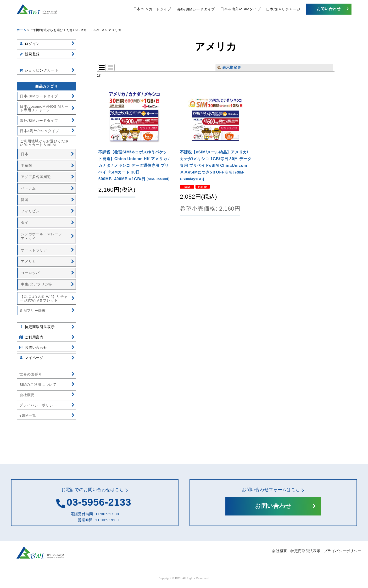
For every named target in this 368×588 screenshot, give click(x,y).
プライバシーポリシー (343, 551)
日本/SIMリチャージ (283, 9)
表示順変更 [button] (229, 67)
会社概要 (280, 551)
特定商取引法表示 (306, 551)
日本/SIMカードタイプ (152, 9)
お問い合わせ (329, 9)
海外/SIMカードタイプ (196, 9)
